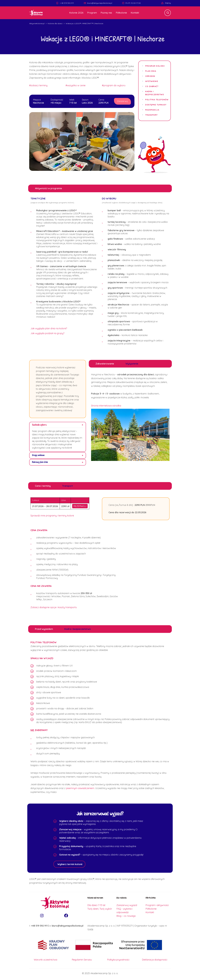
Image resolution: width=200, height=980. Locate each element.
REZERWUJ (80, 506)
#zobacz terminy (38, 85)
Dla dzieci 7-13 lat (96, 905)
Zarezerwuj (123, 101)
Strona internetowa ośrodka (106, 406)
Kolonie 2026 (76, 13)
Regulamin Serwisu (82, 960)
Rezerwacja (152, 110)
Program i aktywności (157, 905)
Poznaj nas (106, 13)
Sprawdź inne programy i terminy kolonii (52, 516)
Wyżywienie (152, 81)
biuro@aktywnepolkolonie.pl (100, 3)
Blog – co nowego (126, 916)
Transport (151, 115)
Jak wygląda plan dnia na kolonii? (49, 329)
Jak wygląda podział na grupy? (47, 334)
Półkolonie (121, 13)
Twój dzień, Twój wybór (100, 909)
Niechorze (39, 103)
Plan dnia (151, 71)
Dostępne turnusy (156, 105)
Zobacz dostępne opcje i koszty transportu (54, 608)
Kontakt (135, 13)
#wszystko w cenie (76, 85)
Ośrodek (150, 76)
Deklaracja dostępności (155, 960)
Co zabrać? (152, 86)
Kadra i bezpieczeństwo (155, 93)
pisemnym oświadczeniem (80, 788)
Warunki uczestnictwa (45, 960)
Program (92, 13)
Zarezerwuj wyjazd (127, 905)
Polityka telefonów (157, 100)
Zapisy (168, 3)
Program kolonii (155, 66)
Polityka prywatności (118, 960)
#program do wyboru (114, 85)
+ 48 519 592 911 (67, 3)
